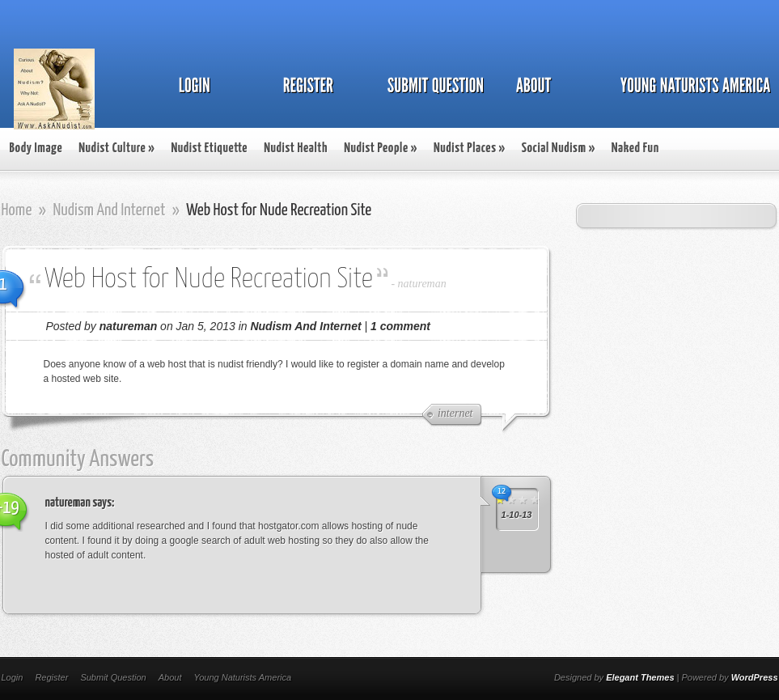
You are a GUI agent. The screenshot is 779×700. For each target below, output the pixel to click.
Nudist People (381, 148)
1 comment (400, 326)
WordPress (755, 677)
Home (17, 210)
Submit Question (113, 677)
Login (13, 677)
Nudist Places (470, 148)
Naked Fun (635, 148)
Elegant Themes (640, 677)
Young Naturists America (242, 677)
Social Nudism (559, 148)
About (170, 677)
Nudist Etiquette (209, 148)
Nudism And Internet (109, 210)
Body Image (36, 148)
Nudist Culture (116, 148)
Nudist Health (296, 148)
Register (51, 677)
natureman (422, 284)
